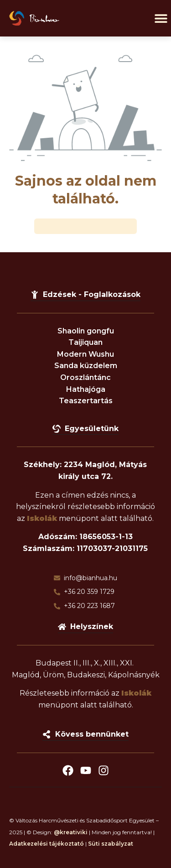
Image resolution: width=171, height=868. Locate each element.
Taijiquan (85, 342)
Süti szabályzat (111, 844)
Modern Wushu (85, 354)
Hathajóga (86, 389)
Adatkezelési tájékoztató (47, 844)
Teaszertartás (86, 401)
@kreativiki (71, 832)
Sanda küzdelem (86, 366)
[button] (161, 18)
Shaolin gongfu (86, 331)
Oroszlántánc (85, 377)
